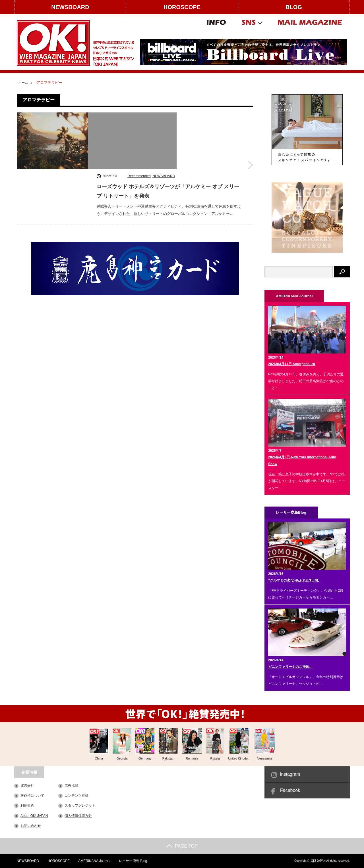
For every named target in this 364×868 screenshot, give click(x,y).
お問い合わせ (31, 825)
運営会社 (27, 786)
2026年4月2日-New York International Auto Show (302, 461)
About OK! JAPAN (34, 815)
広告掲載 (71, 786)
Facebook (290, 790)
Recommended (139, 117)
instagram (290, 774)
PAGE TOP (182, 846)
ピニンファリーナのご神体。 (290, 667)
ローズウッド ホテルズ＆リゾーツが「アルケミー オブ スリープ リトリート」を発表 (168, 132)
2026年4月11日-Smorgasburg (292, 364)
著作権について (32, 796)
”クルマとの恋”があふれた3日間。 (295, 580)
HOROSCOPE (182, 7)
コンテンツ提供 (76, 796)
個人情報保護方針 (78, 815)
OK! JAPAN (318, 861)
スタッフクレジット (80, 806)
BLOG (294, 7)
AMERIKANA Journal (93, 861)
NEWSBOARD (70, 7)
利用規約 (27, 806)
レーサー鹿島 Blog (131, 861)
